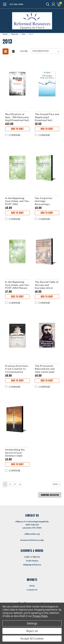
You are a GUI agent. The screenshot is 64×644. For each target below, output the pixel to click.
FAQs (32, 586)
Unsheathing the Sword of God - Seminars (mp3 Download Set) (15, 453)
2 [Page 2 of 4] (10, 484)
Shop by (15, 34)
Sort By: (24, 51)
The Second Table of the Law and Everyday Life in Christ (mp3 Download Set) (47, 285)
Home (5, 34)
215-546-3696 (16, 4)
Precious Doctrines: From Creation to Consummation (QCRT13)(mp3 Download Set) (17, 369)
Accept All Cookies (32, 639)
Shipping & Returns (32, 565)
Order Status (32, 561)
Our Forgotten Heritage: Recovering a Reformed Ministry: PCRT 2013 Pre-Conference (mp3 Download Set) (46, 201)
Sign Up (36, 557)
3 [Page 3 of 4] (15, 484)
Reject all (32, 631)
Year (23, 34)
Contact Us (32, 590)
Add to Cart (17, 129)
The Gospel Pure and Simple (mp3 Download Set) (47, 117)
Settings (32, 623)
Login (27, 557)
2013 (31, 34)
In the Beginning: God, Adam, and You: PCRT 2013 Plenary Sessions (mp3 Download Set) (17, 285)
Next (57, 484)
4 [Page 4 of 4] (20, 484)
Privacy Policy (40, 616)
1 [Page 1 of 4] (5, 484)
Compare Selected (50, 495)
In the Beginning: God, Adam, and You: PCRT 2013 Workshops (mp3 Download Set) (17, 201)
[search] (47, 4)
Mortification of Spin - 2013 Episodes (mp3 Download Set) (17, 117)
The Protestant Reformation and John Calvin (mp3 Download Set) (45, 369)
